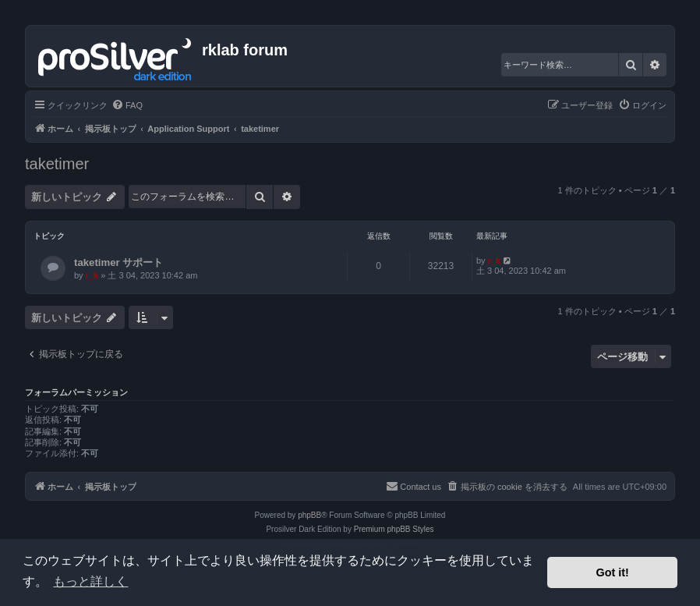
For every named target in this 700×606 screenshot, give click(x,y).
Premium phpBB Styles (394, 529)
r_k (92, 275)
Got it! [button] (613, 572)
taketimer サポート (118, 262)
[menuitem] (127, 105)
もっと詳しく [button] (90, 581)
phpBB (309, 515)
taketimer (57, 164)
